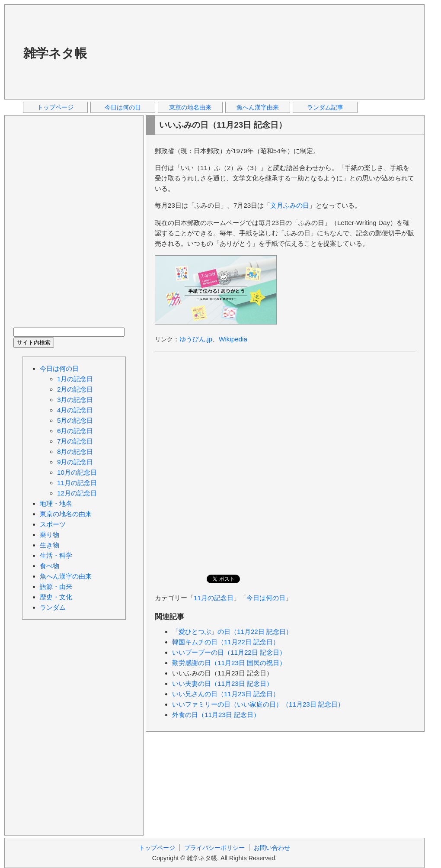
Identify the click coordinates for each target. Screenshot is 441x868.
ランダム (53, 607)
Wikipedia (233, 339)
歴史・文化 (56, 597)
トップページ (55, 107)
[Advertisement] (150, 51)
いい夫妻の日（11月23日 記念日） (222, 683)
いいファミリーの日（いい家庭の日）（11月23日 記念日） (258, 704)
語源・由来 (56, 587)
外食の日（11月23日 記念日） (216, 715)
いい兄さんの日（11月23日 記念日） (226, 694)
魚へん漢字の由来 (66, 576)
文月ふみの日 (290, 205)
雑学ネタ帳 (55, 53)
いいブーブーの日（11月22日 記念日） (229, 652)
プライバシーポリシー (214, 848)
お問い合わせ (272, 848)
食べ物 (50, 566)
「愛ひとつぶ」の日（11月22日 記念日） (232, 632)
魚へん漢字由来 (258, 107)
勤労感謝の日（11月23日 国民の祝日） (229, 663)
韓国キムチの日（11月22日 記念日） (226, 642)
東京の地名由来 (190, 107)
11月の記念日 (214, 598)
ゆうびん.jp (196, 339)
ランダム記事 (325, 107)
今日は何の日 (123, 107)
